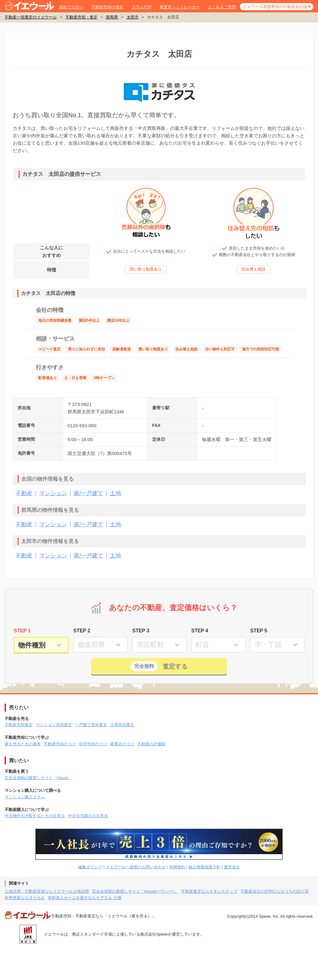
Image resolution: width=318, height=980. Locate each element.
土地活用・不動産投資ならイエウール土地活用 (47, 891)
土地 (115, 493)
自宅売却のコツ (93, 744)
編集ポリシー (90, 867)
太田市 (133, 17)
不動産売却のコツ (60, 744)
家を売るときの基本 (23, 744)
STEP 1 (22, 631)
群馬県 (112, 17)
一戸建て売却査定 (91, 725)
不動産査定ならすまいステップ (209, 891)
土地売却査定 (122, 725)
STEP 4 (200, 631)
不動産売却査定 (19, 725)
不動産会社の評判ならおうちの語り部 (275, 891)
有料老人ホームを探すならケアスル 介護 (85, 898)
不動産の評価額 (151, 744)
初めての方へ (71, 7)
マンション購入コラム (25, 797)
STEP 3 (141, 631)
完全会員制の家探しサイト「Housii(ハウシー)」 (135, 891)
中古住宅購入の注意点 (88, 816)
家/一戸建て (88, 493)
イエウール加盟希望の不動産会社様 (275, 7)
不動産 (24, 493)
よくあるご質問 (222, 7)
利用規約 (177, 867)
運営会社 (232, 867)
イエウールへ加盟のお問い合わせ (136, 867)
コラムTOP (142, 7)
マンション (53, 493)
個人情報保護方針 (204, 867)
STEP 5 (259, 631)
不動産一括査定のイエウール (31, 17)
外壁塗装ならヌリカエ (25, 898)
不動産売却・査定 (82, 17)
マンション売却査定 (54, 725)
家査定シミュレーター (180, 7)
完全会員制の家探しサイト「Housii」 (38, 778)
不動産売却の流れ (107, 7)
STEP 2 (82, 631)
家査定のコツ (122, 744)
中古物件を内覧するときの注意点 (35, 816)
